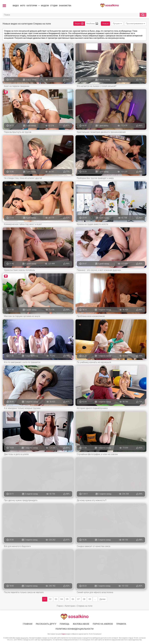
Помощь (64, 624)
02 (50, 599)
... (95, 599)
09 (90, 599)
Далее (102, 599)
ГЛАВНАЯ (28, 624)
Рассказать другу (46, 624)
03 (56, 599)
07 (79, 599)
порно (63, 634)
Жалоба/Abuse (81, 624)
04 (62, 599)
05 (67, 599)
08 (84, 599)
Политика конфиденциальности (74, 629)
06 (73, 599)
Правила (121, 624)
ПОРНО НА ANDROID (103, 624)
